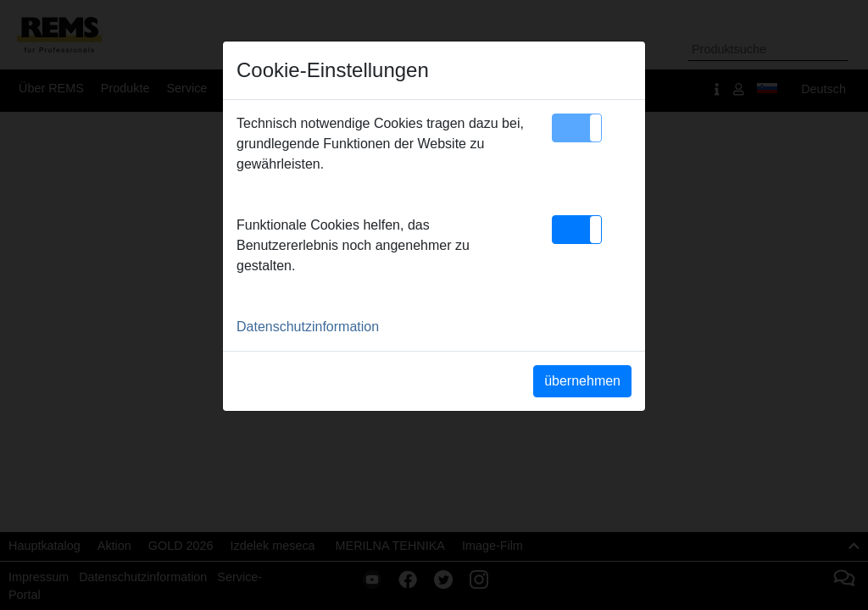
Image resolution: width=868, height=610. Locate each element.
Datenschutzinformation (308, 327)
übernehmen (582, 381)
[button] (577, 128)
